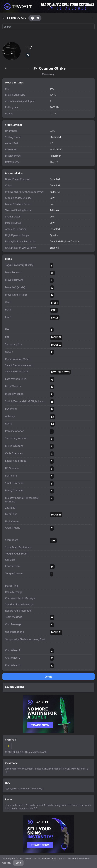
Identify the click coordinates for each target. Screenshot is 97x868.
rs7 (29, 47)
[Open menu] (92, 18)
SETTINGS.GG (14, 18)
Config (49, 677)
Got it (18, 863)
